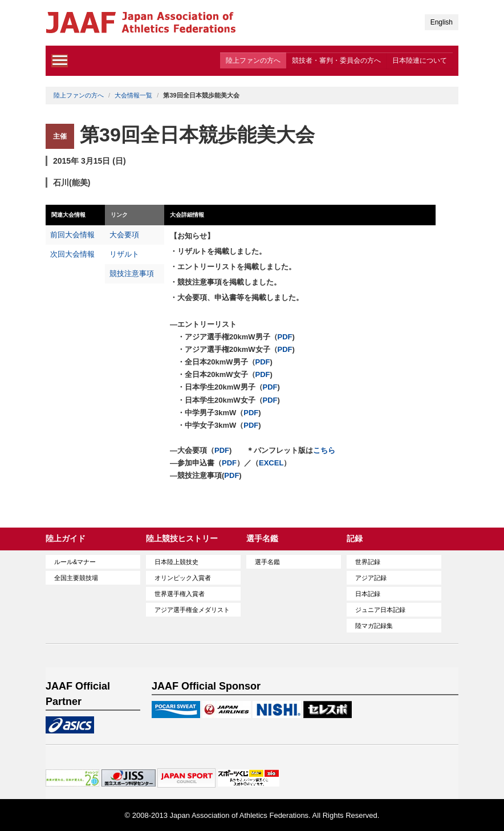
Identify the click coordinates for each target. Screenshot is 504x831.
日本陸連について (420, 60)
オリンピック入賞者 (183, 578)
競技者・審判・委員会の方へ (336, 60)
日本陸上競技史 (176, 562)
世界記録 (368, 562)
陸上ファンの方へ (253, 60)
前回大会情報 (72, 235)
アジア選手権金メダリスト (192, 610)
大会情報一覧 (133, 95)
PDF (285, 337)
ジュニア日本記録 (380, 610)
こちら (324, 450)
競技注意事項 (132, 273)
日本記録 (368, 594)
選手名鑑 (267, 562)
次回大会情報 (72, 254)
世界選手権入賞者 (180, 594)
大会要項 (124, 235)
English (442, 22)
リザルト (124, 254)
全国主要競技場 (76, 578)
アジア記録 (371, 578)
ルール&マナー (75, 562)
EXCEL (271, 463)
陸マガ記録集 (374, 626)
